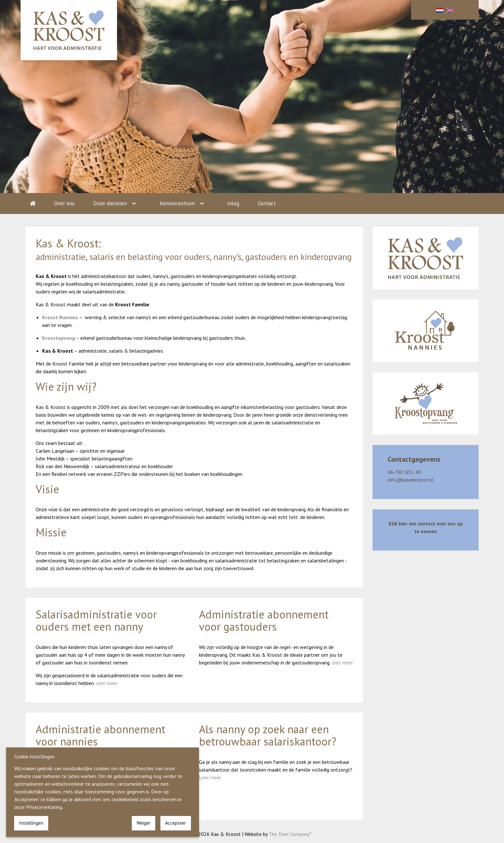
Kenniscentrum (177, 203)
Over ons (64, 203)
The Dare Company (289, 834)
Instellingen (31, 823)
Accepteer (176, 823)
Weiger (144, 823)
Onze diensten (110, 203)
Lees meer (210, 777)
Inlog (233, 203)
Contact (267, 203)
